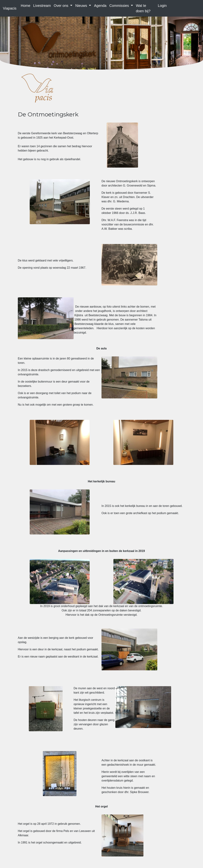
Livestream (42, 6)
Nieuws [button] (82, 6)
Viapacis (10, 8)
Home (25, 6)
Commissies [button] (119, 6)
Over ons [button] (61, 6)
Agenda (100, 6)
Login (162, 6)
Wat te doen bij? (143, 8)
